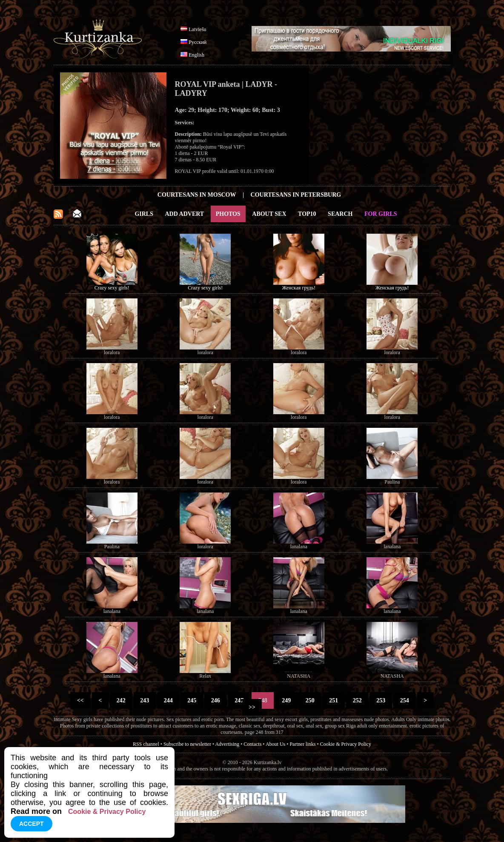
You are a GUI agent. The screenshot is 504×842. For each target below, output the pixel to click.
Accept (31, 824)
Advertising (227, 744)
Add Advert (185, 214)
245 (192, 700)
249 (286, 700)
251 (334, 700)
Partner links (302, 744)
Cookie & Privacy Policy (346, 744)
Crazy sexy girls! (112, 288)
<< (80, 700)
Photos (228, 214)
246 (215, 700)
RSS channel (146, 744)
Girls (144, 214)
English (196, 55)
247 (239, 700)
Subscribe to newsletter (187, 744)
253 (381, 700)
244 (168, 700)
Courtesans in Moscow (197, 195)
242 (121, 700)
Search (340, 214)
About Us (275, 744)
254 (404, 700)
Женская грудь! (299, 288)
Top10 (307, 214)
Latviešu (197, 29)
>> (252, 707)
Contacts (252, 744)
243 (145, 700)
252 (357, 700)
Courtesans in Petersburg (296, 195)
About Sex (269, 214)
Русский (198, 42)
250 (310, 700)
